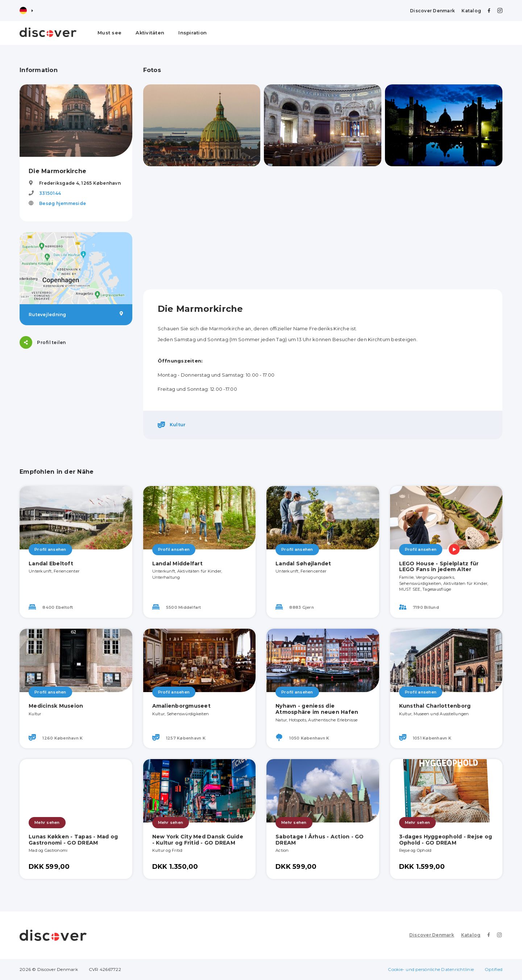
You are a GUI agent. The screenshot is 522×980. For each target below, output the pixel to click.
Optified (494, 969)
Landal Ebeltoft (51, 564)
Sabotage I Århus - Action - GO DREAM (320, 840)
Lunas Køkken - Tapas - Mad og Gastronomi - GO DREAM (73, 840)
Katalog (471, 11)
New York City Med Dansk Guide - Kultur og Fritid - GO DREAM (198, 840)
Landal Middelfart (177, 564)
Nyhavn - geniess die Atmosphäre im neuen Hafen (317, 709)
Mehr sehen (47, 822)
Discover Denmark (432, 11)
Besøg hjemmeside (63, 203)
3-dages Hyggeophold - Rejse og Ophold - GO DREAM (446, 840)
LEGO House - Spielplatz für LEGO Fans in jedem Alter (439, 567)
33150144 (50, 193)
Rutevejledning (76, 314)
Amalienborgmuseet (181, 706)
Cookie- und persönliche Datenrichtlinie (431, 969)
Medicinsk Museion (56, 706)
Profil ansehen (50, 549)
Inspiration (192, 33)
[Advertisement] (323, 228)
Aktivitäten (150, 33)
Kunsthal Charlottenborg (435, 706)
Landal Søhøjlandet (303, 564)
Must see (109, 33)
